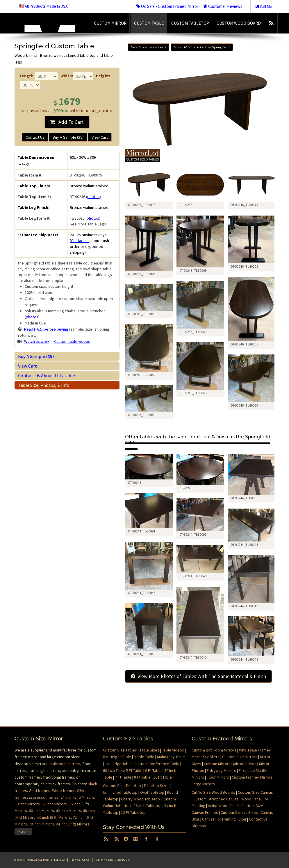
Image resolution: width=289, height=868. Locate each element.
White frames (64, 791)
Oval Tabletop (152, 792)
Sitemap (199, 826)
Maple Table (144, 757)
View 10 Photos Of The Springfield (202, 47)
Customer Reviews (223, 6)
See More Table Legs (88, 224)
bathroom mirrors (65, 764)
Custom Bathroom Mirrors (214, 750)
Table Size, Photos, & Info (44, 385)
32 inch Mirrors (54, 804)
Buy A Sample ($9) (68, 137)
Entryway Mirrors (221, 770)
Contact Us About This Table (47, 375)
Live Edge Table (118, 764)
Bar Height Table (117, 757)
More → (23, 831)
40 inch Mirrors (41, 811)
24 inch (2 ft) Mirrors (77, 797)
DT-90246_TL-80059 (193, 332)
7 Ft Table (123, 777)
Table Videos (173, 750)
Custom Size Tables (120, 750)
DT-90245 (135, 483)
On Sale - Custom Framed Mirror (167, 6)
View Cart (100, 137)
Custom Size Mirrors (240, 757)
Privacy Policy (80, 860)
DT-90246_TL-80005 (142, 274)
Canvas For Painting (219, 819)
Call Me (264, 6)
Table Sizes (149, 750)
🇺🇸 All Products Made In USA (43, 6)
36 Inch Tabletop (148, 806)
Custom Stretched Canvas (216, 799)
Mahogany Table (171, 757)
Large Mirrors (203, 784)
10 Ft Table (163, 777)
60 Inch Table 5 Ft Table (123, 770)
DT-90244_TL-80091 (245, 498)
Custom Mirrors (217, 764)
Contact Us (35, 137)
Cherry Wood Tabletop (140, 799)
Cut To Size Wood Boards (213, 792)
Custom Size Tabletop (122, 786)
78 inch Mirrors (41, 824)
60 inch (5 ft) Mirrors (54, 817)
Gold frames (40, 791)
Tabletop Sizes (157, 786)
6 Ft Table (153, 770)
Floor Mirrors (218, 777)
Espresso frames (44, 797)
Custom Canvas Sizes (239, 812)
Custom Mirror (110, 23)
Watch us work (37, 341)
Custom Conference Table (157, 764)
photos (93, 197)
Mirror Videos (245, 764)
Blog (242, 819)
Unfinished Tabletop (120, 792)
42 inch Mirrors (68, 811)
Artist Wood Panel (223, 806)
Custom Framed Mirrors (252, 777)
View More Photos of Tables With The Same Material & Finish (198, 676)
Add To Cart (67, 122)
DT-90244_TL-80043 (245, 545)
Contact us (80, 241)
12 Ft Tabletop (133, 812)
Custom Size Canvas (255, 792)
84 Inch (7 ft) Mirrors (73, 824)
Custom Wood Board (239, 23)
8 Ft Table (142, 777)
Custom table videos (72, 341)
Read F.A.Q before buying (46, 329)
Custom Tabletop (190, 23)
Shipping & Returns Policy (113, 860)
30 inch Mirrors (27, 804)
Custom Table (149, 23)
